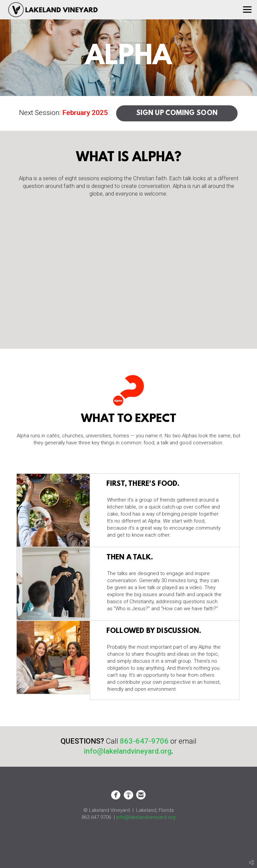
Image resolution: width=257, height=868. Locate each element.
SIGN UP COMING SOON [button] (177, 113)
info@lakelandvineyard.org (146, 817)
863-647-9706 (144, 741)
